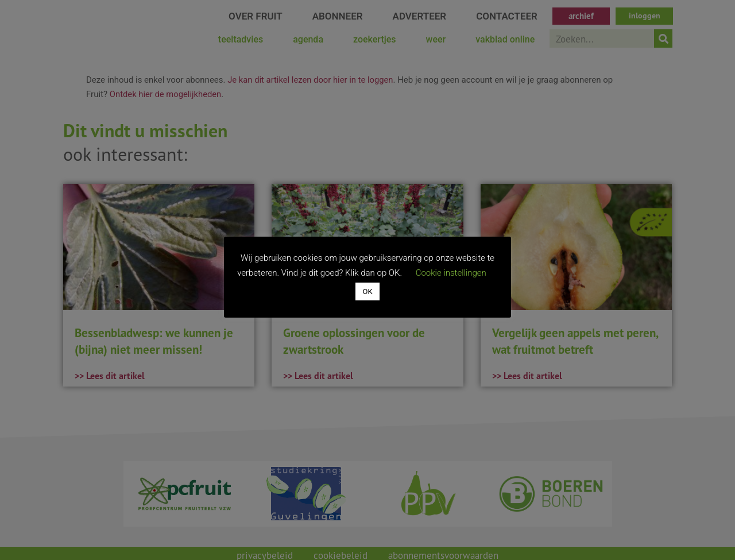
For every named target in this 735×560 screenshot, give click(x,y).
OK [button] (367, 291)
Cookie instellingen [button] (451, 273)
